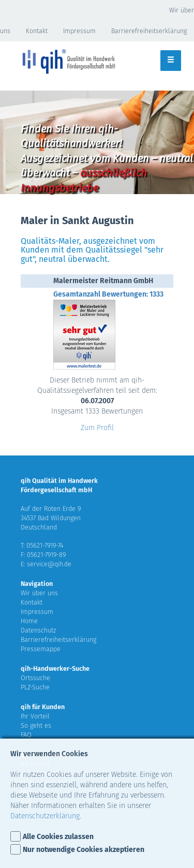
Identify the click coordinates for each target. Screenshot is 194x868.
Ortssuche (35, 678)
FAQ (26, 735)
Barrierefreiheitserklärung (58, 639)
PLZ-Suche (35, 687)
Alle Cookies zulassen (58, 837)
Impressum (79, 31)
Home (29, 621)
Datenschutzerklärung (45, 816)
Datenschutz (38, 630)
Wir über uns (39, 593)
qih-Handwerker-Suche (55, 668)
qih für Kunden (43, 707)
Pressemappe (41, 649)
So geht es (36, 725)
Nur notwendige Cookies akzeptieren (84, 850)
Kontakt (37, 31)
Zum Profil (97, 428)
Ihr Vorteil (35, 716)
